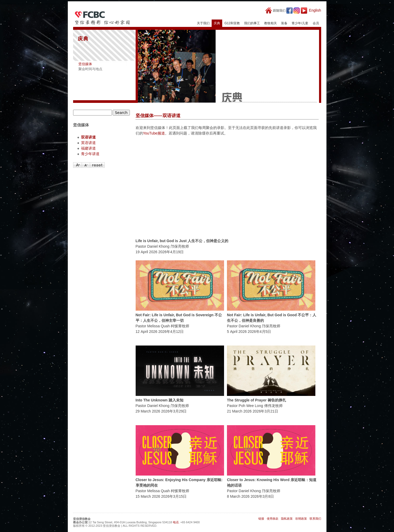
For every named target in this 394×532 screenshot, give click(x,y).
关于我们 (203, 23)
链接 (261, 519)
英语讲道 (88, 143)
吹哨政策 (301, 519)
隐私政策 (287, 519)
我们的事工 (252, 23)
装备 (284, 23)
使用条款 (273, 519)
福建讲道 (88, 148)
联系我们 (315, 519)
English (315, 10)
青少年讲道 (90, 154)
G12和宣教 (232, 23)
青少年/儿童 (300, 23)
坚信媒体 (85, 64)
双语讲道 (88, 137)
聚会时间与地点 (90, 69)
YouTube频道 (154, 133)
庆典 (217, 23)
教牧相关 (270, 23)
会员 (316, 23)
